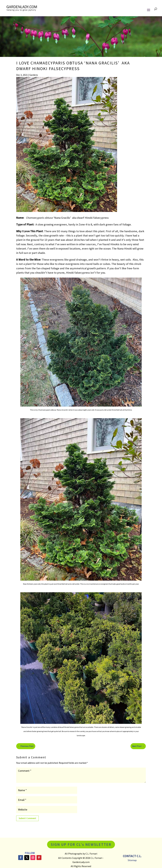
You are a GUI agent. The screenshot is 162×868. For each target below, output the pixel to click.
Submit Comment (27, 818)
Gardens (34, 75)
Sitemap (132, 860)
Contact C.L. (132, 856)
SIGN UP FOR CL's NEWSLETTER (81, 844)
